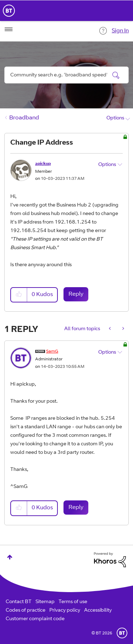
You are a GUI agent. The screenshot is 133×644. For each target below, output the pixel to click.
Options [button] (115, 118)
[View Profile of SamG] (52, 351)
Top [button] (10, 557)
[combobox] (66, 75)
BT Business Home (9, 11)
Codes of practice (26, 611)
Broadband (24, 118)
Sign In (120, 31)
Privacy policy (65, 611)
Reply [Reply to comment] (76, 508)
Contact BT (19, 602)
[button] (19, 295)
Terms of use (73, 602)
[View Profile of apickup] (43, 164)
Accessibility (98, 611)
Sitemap (45, 602)
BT (122, 633)
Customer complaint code (35, 619)
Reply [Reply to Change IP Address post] (76, 294)
